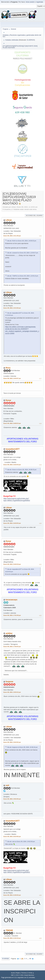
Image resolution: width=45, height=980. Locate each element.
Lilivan (9, 220)
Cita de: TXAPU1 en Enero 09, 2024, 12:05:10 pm (23, 276)
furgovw (9, 682)
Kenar (8, 400)
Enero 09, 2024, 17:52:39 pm (12, 615)
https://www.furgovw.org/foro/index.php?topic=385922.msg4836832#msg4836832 (17, 871)
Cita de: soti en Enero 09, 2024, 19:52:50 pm (21, 841)
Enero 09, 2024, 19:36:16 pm (12, 692)
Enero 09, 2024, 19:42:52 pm (12, 742)
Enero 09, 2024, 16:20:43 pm (12, 465)
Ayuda (13, 973)
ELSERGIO (31, 40)
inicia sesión (30, 2)
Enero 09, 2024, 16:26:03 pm (12, 523)
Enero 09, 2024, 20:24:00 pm (12, 837)
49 (30, 959)
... (28, 959)
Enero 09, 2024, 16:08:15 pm (12, 423)
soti (7, 785)
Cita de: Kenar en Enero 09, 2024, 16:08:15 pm (22, 470)
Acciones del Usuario (34, 215)
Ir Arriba (6, 959)
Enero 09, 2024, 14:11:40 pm (12, 236)
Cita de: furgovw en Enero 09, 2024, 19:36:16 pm (22, 747)
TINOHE (9, 930)
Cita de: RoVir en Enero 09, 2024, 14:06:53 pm (22, 241)
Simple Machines (29, 975)
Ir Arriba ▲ (31, 973)
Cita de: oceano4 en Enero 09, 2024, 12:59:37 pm (22, 253)
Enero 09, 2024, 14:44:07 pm (12, 378)
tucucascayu (11, 600)
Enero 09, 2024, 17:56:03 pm (12, 647)
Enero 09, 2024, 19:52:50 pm (12, 799)
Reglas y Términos (21, 973)
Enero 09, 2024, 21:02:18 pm (12, 938)
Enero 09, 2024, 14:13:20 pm (12, 308)
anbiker (9, 633)
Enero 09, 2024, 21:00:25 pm (12, 895)
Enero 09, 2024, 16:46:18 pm (12, 564)
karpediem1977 (13, 449)
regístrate (40, 2)
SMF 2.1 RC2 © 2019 (17, 975)
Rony (8, 368)
